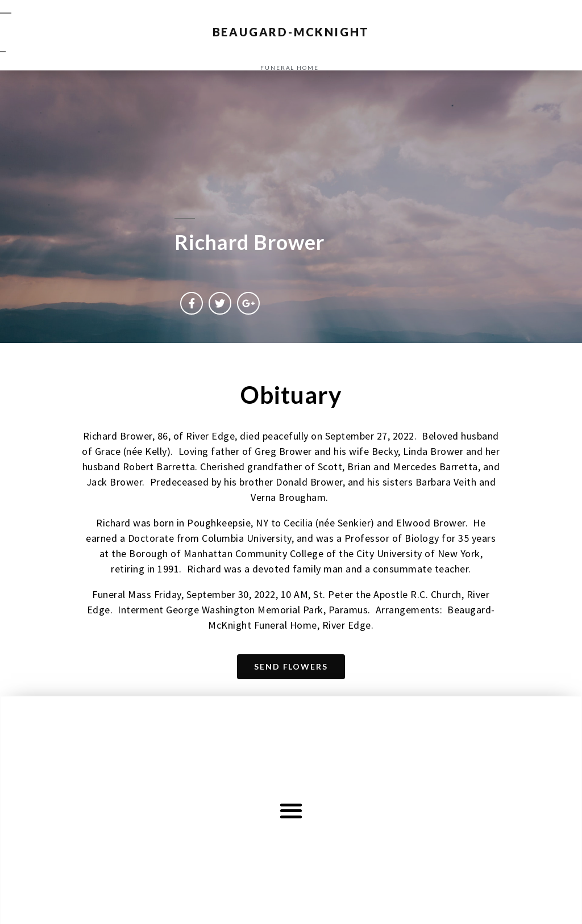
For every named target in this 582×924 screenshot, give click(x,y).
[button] (291, 811)
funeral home (290, 68)
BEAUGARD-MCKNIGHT (291, 32)
